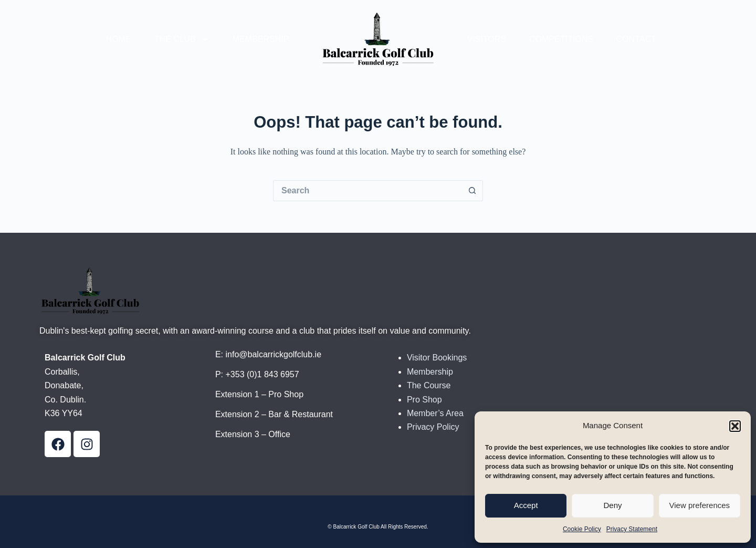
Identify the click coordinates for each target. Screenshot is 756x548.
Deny (612, 505)
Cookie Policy (582, 529)
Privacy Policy (433, 427)
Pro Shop (424, 400)
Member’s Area (435, 413)
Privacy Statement (632, 529)
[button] (735, 426)
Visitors (487, 39)
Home (119, 39)
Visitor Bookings (437, 358)
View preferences (700, 505)
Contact (636, 39)
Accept (526, 505)
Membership (261, 39)
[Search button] (472, 191)
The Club (182, 39)
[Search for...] (367, 191)
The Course (429, 385)
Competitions (561, 39)
